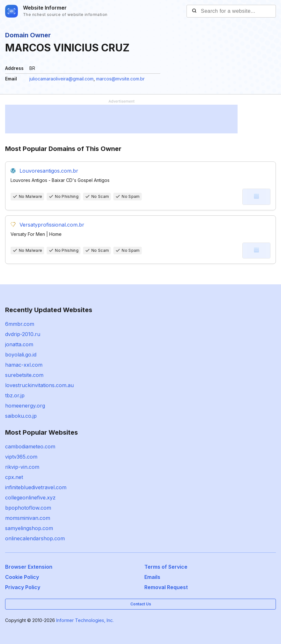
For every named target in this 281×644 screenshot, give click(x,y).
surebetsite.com (24, 375)
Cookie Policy (22, 577)
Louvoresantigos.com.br (49, 171)
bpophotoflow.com (28, 508)
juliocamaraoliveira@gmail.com (61, 79)
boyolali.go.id (21, 355)
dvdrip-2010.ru (23, 334)
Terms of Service (166, 567)
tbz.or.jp (15, 395)
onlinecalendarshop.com (35, 538)
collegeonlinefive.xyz (30, 498)
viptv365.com (21, 457)
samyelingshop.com (29, 528)
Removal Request (166, 587)
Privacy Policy (23, 587)
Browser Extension (29, 567)
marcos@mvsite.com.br (120, 79)
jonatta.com (19, 344)
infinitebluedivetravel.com (36, 487)
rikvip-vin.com (22, 467)
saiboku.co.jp (21, 416)
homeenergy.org (25, 406)
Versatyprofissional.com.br (52, 225)
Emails (152, 577)
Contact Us (141, 604)
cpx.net (14, 477)
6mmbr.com (20, 324)
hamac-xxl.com (24, 365)
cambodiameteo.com (30, 446)
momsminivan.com (28, 518)
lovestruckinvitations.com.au (39, 385)
